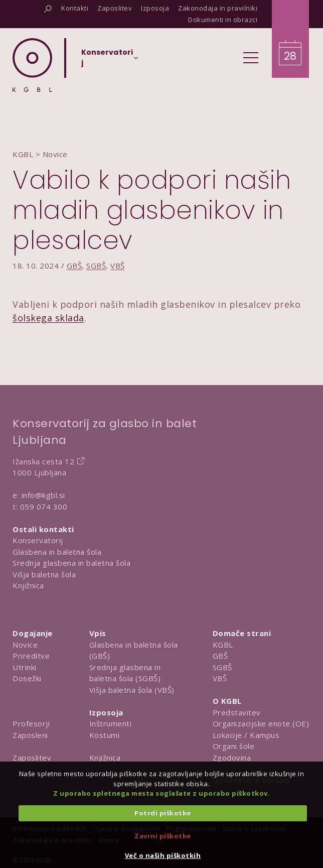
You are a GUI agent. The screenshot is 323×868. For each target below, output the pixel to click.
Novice (25, 645)
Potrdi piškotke (163, 813)
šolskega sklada (48, 318)
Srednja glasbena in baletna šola (71, 563)
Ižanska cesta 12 (43, 461)
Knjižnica (28, 585)
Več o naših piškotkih (163, 855)
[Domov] (32, 65)
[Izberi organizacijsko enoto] (107, 61)
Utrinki (25, 667)
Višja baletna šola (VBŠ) (132, 690)
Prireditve (31, 656)
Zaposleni (30, 735)
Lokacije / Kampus (246, 735)
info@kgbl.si (43, 495)
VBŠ (118, 266)
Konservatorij (38, 540)
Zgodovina (232, 758)
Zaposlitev (32, 758)
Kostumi (105, 735)
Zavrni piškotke (163, 836)
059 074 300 (44, 507)
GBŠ (74, 266)
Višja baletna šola (44, 574)
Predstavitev (237, 712)
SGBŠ (96, 266)
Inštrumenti (111, 723)
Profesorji (31, 723)
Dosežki (27, 678)
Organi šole (234, 746)
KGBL (223, 645)
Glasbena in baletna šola (57, 552)
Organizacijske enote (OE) (261, 723)
